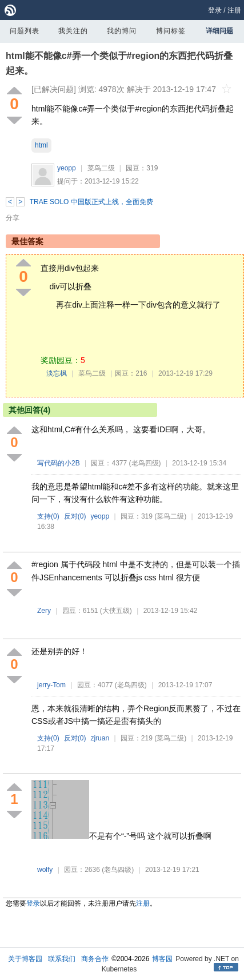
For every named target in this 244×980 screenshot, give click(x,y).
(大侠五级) (116, 611)
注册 (234, 10)
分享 (13, 218)
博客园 (162, 959)
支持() (48, 516)
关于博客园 (25, 959)
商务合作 (95, 959)
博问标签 (171, 31)
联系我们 (62, 959)
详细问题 (219, 31)
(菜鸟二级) (170, 516)
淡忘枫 (57, 373)
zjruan (100, 738)
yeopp (67, 168)
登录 (215, 10)
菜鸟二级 (101, 168)
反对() (75, 516)
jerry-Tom (51, 685)
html (41, 145)
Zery (44, 611)
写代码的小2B (59, 463)
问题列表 (25, 31)
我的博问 (122, 31)
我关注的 (73, 31)
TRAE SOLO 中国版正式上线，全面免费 (91, 202)
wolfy (45, 870)
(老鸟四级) (145, 463)
